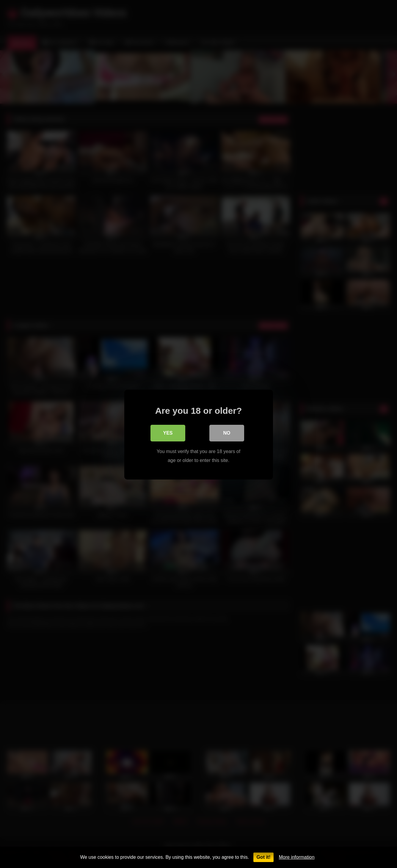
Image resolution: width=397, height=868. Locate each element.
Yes (168, 432)
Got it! (263, 857)
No (227, 432)
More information (297, 857)
